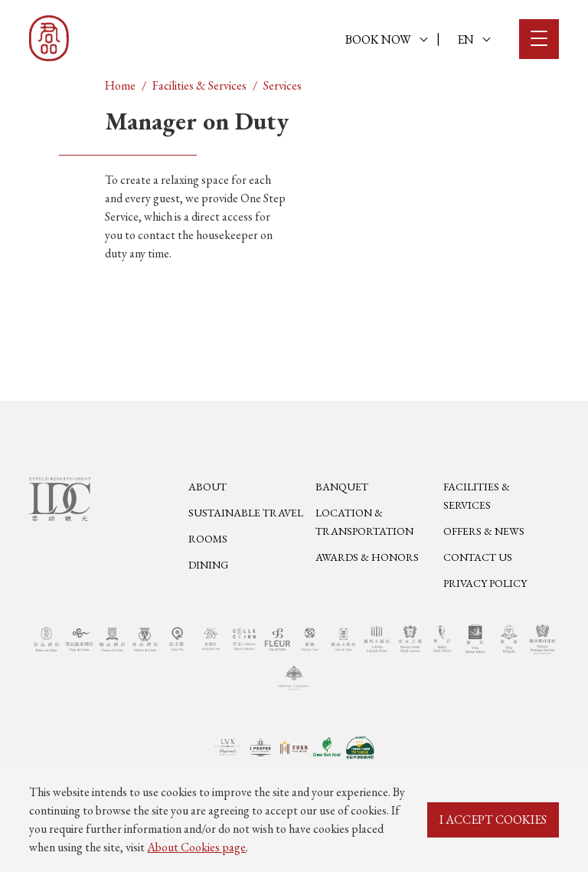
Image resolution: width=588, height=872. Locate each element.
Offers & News (484, 531)
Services (283, 85)
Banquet (342, 487)
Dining (208, 565)
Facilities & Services (199, 85)
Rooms (208, 539)
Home (120, 85)
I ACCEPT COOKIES (493, 820)
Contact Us (478, 557)
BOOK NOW (386, 39)
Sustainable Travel (246, 513)
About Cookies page (196, 847)
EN (474, 39)
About (207, 487)
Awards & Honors (367, 557)
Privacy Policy (485, 583)
